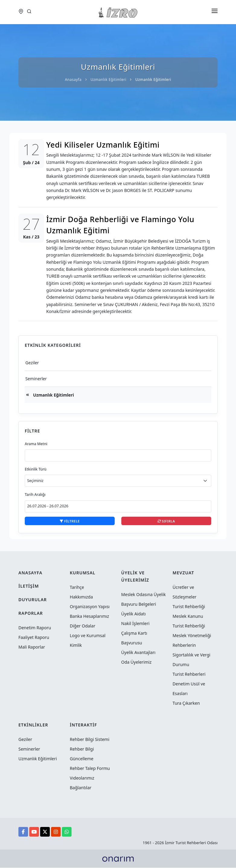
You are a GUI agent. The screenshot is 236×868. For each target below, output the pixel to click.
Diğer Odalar (82, 626)
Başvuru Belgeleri (139, 604)
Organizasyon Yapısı (90, 607)
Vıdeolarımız (82, 778)
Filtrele (70, 521)
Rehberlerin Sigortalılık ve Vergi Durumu (191, 655)
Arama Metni (36, 444)
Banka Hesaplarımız (89, 616)
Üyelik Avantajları (139, 653)
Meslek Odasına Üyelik (144, 595)
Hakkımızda (81, 597)
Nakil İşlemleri (136, 624)
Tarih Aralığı (35, 495)
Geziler (32, 363)
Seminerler (36, 379)
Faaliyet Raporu (34, 638)
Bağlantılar (81, 788)
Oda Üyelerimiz (137, 662)
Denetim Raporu (35, 628)
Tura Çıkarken (186, 703)
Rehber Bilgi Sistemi (89, 740)
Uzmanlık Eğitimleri (53, 395)
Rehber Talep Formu (90, 769)
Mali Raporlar (32, 647)
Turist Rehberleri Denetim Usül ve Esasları (189, 684)
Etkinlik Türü (36, 469)
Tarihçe (77, 587)
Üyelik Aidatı (134, 614)
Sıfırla (166, 521)
